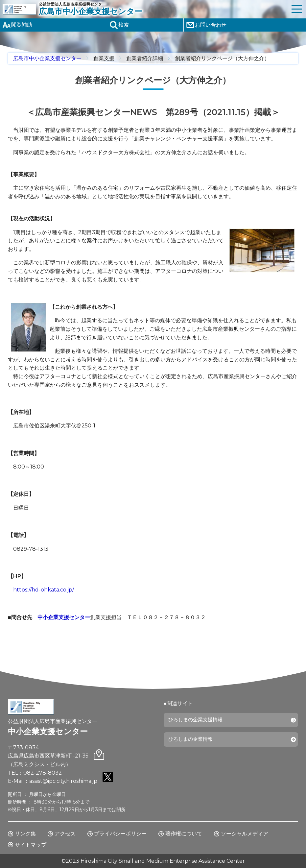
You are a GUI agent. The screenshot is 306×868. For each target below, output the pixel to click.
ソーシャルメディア (245, 834)
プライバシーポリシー (120, 834)
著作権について (184, 834)
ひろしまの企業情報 (193, 742)
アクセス (65, 834)
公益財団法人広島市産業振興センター (163, 9)
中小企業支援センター (64, 617)
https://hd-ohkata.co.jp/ (44, 590)
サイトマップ (31, 845)
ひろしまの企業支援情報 (198, 721)
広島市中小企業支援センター (47, 58)
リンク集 (25, 834)
